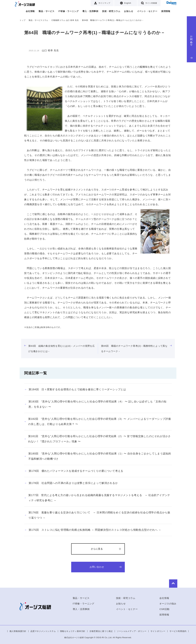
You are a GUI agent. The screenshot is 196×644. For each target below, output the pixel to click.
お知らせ (129, 11)
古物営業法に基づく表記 (101, 631)
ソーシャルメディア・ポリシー (132, 631)
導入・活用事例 (90, 11)
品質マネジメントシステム (43, 631)
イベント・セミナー (147, 11)
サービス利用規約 (178, 631)
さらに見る (97, 549)
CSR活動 (164, 609)
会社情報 (30, 11)
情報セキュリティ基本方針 (73, 631)
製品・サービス (47, 11)
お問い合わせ (191, 46)
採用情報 (166, 11)
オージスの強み (168, 604)
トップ (23, 20)
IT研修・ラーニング (68, 11)
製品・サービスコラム (38, 20)
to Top (167, 583)
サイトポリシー (158, 631)
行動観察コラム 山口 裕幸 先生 (65, 20)
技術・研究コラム (111, 11)
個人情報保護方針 (18, 631)
